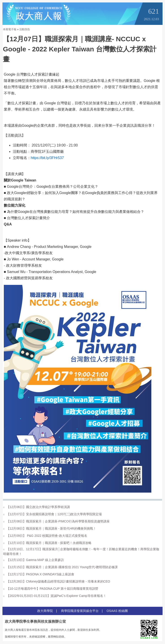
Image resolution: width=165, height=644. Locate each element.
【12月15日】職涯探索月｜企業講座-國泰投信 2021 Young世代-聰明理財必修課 (60, 567)
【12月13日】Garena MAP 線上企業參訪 (34, 560)
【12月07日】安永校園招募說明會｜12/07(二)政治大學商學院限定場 (52, 514)
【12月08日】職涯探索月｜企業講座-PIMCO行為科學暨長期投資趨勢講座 (56, 521)
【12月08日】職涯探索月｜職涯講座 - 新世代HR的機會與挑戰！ (50, 528)
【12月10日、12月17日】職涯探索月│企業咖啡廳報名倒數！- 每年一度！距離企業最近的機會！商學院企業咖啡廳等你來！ (81, 551)
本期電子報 (10, 29)
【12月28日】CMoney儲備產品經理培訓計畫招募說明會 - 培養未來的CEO (57, 581)
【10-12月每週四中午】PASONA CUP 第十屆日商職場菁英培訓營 (51, 589)
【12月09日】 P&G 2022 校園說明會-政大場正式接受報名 (45, 536)
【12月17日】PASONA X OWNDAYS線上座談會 (39, 574)
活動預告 (25, 29)
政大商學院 (45, 611)
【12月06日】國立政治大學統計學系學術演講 (37, 507)
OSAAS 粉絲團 (117, 611)
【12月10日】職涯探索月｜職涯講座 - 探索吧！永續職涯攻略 (47, 543)
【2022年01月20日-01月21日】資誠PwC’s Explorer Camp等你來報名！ (55, 596)
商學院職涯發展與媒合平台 (80, 611)
